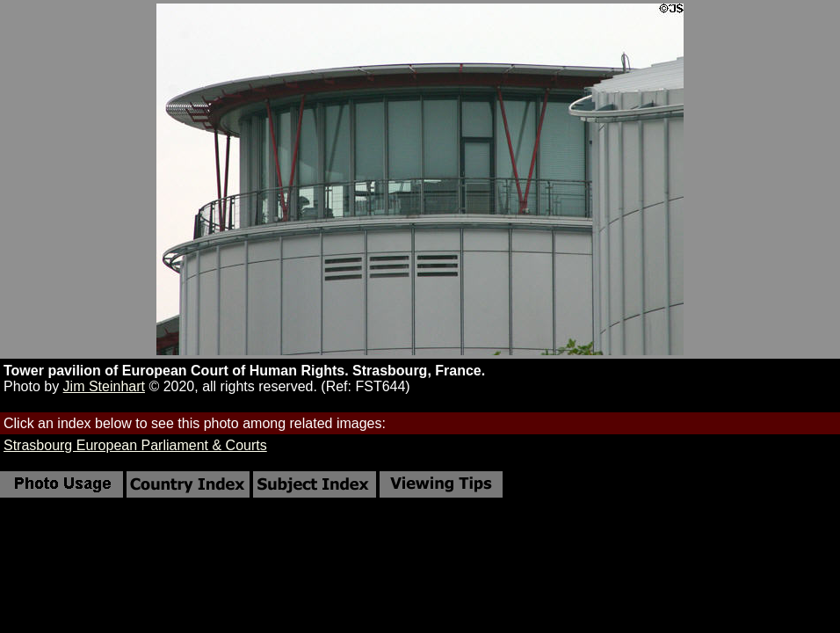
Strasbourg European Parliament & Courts (135, 445)
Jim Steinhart (104, 386)
